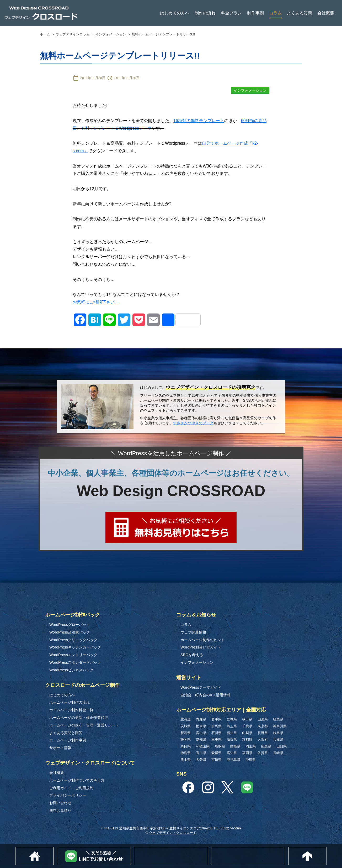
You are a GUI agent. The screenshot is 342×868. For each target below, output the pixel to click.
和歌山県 (203, 746)
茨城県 (186, 726)
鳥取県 (220, 746)
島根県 (235, 746)
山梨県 (247, 733)
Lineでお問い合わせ (130, 850)
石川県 (217, 733)
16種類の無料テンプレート (199, 121)
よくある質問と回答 (66, 733)
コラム (275, 13)
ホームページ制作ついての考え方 (77, 780)
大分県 (201, 760)
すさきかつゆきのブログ (193, 423)
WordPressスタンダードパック (75, 662)
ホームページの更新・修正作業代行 (79, 718)
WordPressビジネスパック (71, 670)
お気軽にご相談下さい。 (96, 302)
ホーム (45, 34)
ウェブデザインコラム (73, 34)
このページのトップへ (327, 850)
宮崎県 (217, 760)
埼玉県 (232, 726)
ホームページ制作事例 (68, 740)
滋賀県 (232, 739)
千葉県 (247, 726)
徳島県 (186, 753)
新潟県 (186, 733)
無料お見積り (60, 811)
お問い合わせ (60, 803)
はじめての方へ (175, 13)
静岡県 (186, 739)
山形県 (263, 719)
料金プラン (231, 13)
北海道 (186, 719)
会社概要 (326, 13)
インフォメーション (111, 34)
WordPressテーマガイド (201, 687)
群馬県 (217, 726)
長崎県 (278, 753)
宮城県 (232, 719)
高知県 (232, 753)
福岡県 (247, 753)
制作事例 (255, 13)
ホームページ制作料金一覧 (71, 710)
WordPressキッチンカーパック (75, 647)
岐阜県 (278, 733)
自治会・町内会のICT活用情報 (205, 695)
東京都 (263, 726)
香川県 (201, 753)
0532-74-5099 (286, 849)
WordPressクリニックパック (73, 640)
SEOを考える (192, 655)
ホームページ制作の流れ (70, 702)
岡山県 (251, 746)
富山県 (201, 733)
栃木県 (201, 726)
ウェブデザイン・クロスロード (173, 833)
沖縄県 (251, 760)
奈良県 (186, 746)
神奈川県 (280, 726)
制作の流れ (205, 13)
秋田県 (247, 719)
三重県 (217, 739)
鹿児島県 (233, 760)
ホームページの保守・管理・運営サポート (84, 725)
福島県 (278, 719)
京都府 (247, 739)
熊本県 (186, 760)
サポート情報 (60, 748)
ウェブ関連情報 (193, 632)
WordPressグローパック (70, 625)
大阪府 (263, 739)
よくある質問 (300, 13)
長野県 (263, 733)
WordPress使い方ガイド (201, 647)
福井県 (232, 733)
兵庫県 (278, 739)
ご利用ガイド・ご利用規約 (71, 788)
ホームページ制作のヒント (202, 640)
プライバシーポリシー (68, 795)
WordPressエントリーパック (73, 655)
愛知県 (201, 739)
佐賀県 (263, 753)
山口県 (282, 746)
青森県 (201, 719)
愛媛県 (217, 753)
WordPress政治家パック (70, 632)
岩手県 (217, 719)
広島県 (266, 746)
